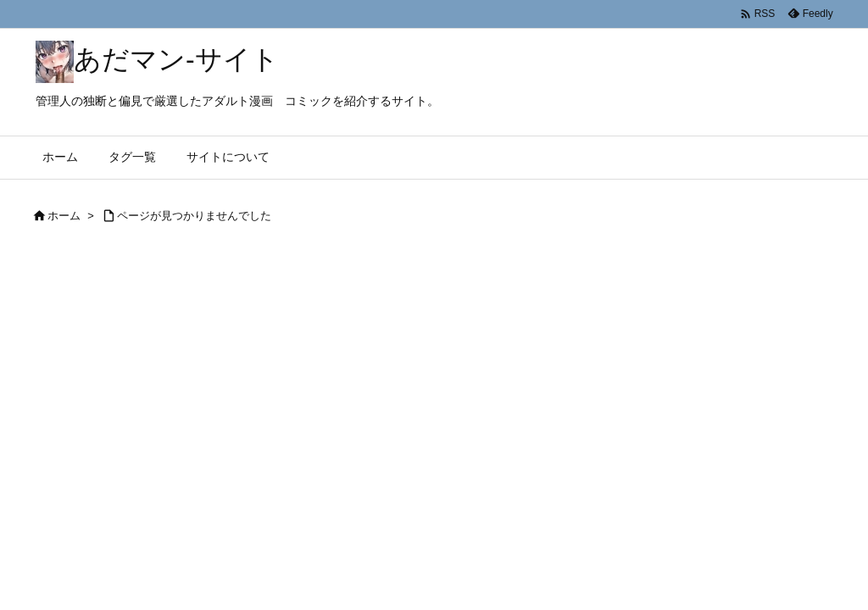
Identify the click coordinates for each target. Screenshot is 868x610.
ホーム (64, 216)
